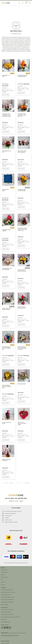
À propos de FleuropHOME (7, 590)
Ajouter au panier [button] (6, 95)
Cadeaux (3, 582)
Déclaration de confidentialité (7, 600)
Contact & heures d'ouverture (7, 610)
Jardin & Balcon (4, 572)
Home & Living (4, 570)
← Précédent (5, 483)
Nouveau (3, 585)
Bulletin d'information (6, 622)
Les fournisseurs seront (6, 595)
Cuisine (3, 575)
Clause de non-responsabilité (7, 602)
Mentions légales (5, 604)
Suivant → (27, 483)
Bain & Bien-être (5, 577)
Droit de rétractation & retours (8, 615)
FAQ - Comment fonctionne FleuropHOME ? (10, 617)
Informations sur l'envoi (6, 612)
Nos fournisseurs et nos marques (8, 592)
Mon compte (4, 619)
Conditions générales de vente (8, 597)
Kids (2, 580)
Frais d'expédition (8, 89)
